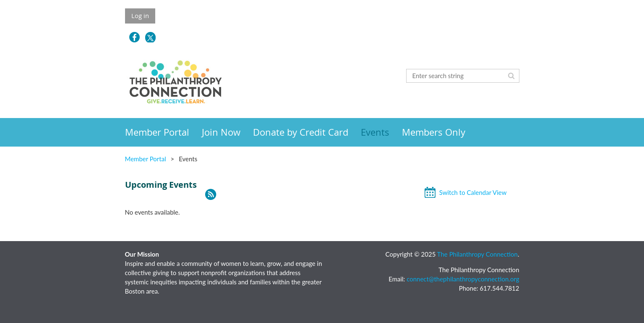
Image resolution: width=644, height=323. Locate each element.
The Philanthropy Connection (477, 254)
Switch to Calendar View (473, 192)
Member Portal (146, 159)
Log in (140, 16)
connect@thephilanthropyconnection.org (463, 279)
